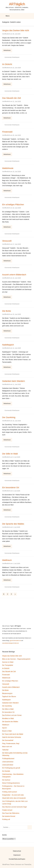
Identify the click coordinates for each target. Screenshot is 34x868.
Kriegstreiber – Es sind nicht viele (13, 795)
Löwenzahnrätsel (8, 765)
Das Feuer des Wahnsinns (11, 813)
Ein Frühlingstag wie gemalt (11, 768)
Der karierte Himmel (9, 816)
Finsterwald (7, 132)
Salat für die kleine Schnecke (12, 737)
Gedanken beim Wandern (14, 381)
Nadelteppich (8, 345)
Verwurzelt (7, 241)
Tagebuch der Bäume (9, 697)
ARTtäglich (17, 4)
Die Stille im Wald (10, 454)
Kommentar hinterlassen (12, 57)
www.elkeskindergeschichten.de (10, 643)
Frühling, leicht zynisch (10, 792)
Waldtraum (7, 560)
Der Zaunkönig (9, 417)
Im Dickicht (7, 64)
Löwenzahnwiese (8, 762)
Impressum (17, 855)
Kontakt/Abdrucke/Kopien (17, 859)
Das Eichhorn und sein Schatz (12, 715)
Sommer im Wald (8, 662)
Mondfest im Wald (8, 718)
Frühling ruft (6, 819)
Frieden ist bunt (7, 810)
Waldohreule (8, 168)
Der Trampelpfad (8, 665)
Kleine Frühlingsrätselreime (11, 783)
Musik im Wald (7, 731)
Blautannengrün (7, 693)
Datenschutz (17, 851)
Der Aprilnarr (6, 780)
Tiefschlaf (5, 750)
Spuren (5, 728)
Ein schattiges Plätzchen (13, 205)
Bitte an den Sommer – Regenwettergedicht (16, 659)
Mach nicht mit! (7, 747)
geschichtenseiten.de (15, 641)
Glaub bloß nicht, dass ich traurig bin (14, 798)
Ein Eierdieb (6, 771)
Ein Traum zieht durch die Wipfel (13, 734)
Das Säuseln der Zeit (11, 98)
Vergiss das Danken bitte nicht (16, 30)
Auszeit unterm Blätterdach (14, 275)
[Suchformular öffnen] (31, 16)
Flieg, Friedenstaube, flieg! (11, 743)
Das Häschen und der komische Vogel (14, 807)
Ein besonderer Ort (11, 487)
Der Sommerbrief (8, 740)
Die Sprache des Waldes (13, 524)
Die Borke (7, 311)
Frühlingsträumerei (8, 759)
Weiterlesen (7, 50)
